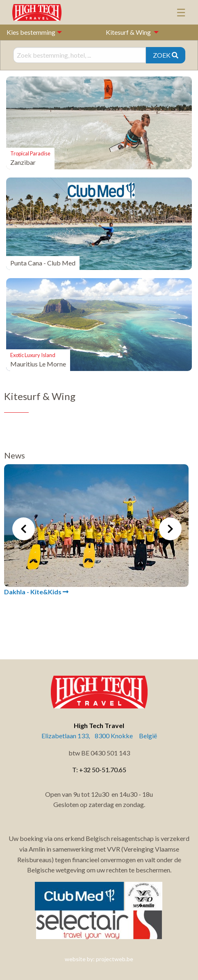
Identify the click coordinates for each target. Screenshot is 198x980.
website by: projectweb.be (99, 959)
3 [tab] (99, 626)
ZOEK (166, 55)
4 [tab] (112, 626)
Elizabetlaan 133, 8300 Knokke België (99, 736)
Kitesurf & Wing (128, 32)
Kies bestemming (31, 32)
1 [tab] (75, 626)
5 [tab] (124, 626)
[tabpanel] (96, 530)
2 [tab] (87, 626)
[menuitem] (130, 32)
